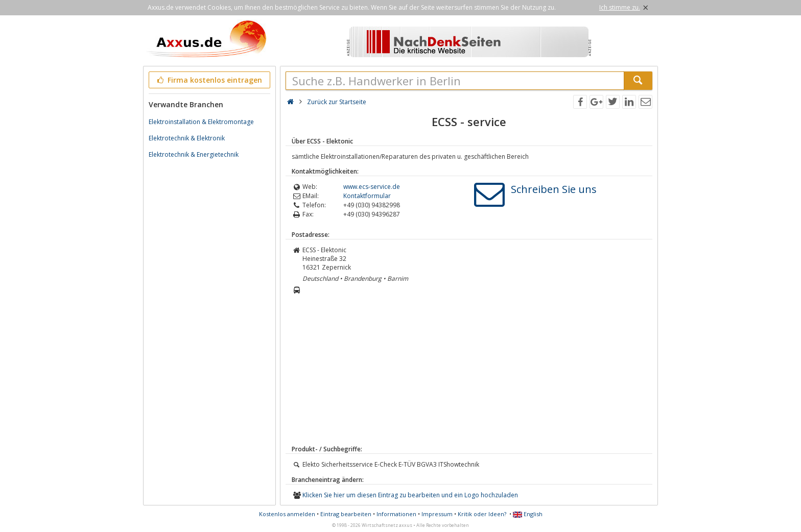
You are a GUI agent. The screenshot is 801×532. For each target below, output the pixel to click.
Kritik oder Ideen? (482, 514)
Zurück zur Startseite (337, 102)
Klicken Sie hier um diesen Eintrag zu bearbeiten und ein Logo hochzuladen (410, 495)
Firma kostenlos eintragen (209, 80)
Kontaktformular (367, 196)
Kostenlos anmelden (287, 514)
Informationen (396, 514)
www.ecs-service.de (372, 187)
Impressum (437, 514)
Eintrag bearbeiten (346, 514)
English (528, 514)
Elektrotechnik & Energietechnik (194, 154)
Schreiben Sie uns (554, 189)
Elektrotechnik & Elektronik (187, 138)
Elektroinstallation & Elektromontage (201, 122)
